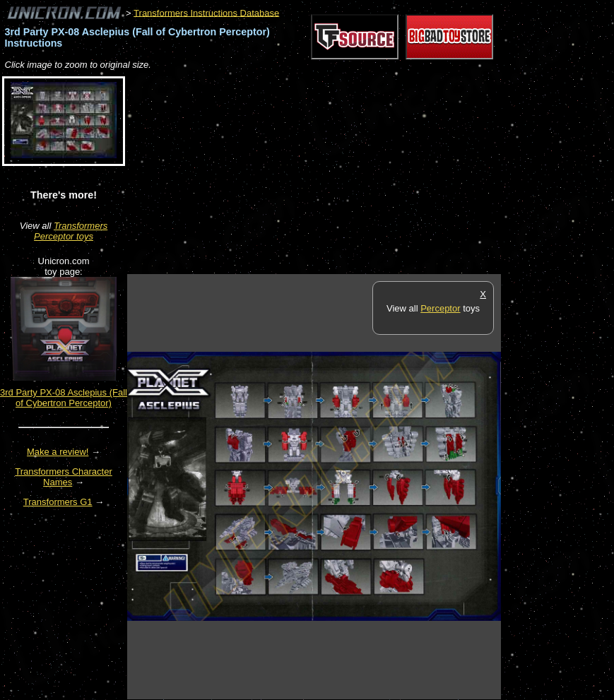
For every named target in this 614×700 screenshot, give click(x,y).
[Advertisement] (293, 173)
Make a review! (58, 452)
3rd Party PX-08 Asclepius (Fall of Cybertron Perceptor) (64, 398)
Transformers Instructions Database (206, 12)
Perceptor (440, 308)
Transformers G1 (58, 502)
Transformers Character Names (64, 477)
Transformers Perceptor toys (71, 231)
